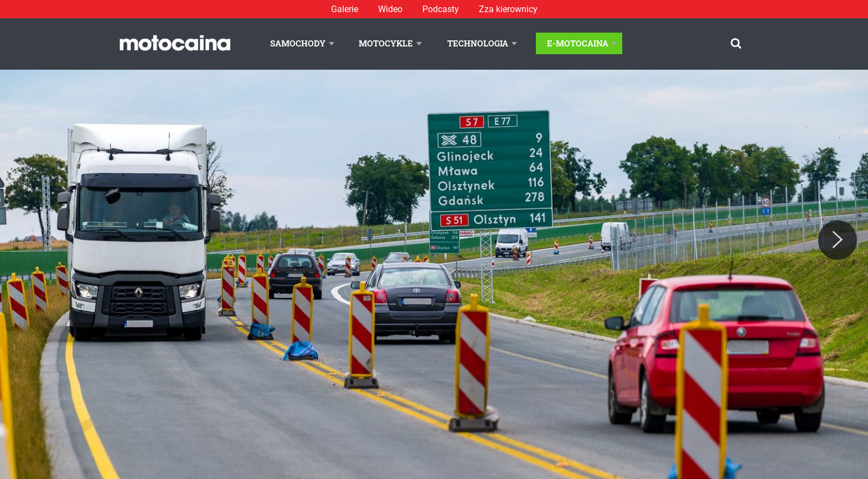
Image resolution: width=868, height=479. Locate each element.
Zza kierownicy (508, 9)
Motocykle (386, 43)
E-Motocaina (578, 43)
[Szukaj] (736, 43)
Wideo (390, 9)
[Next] (838, 240)
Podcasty (441, 9)
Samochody (298, 43)
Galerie (345, 9)
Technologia (478, 43)
